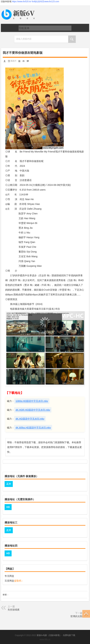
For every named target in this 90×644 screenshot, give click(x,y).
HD (8, 507)
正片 (9, 484)
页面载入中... (45, 333)
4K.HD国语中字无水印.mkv (30, 419)
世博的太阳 (76, 616)
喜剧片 (13, 61)
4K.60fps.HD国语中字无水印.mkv (33, 428)
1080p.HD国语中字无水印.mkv (32, 401)
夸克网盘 (9, 576)
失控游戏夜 (14, 610)
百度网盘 (9, 581)
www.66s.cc (45, 639)
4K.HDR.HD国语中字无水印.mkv (33, 410)
